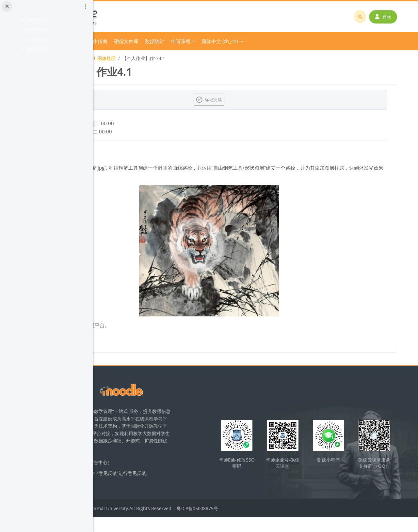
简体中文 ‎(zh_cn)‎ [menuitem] (308, 41)
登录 (388, 17)
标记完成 (260, 99)
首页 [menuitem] (125, 41)
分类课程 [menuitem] (146, 41)
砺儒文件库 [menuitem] (215, 41)
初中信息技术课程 (128, 58)
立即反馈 (144, 496)
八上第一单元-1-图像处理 (178, 58)
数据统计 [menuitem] (243, 41)
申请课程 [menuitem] (269, 41)
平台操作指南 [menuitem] (181, 41)
